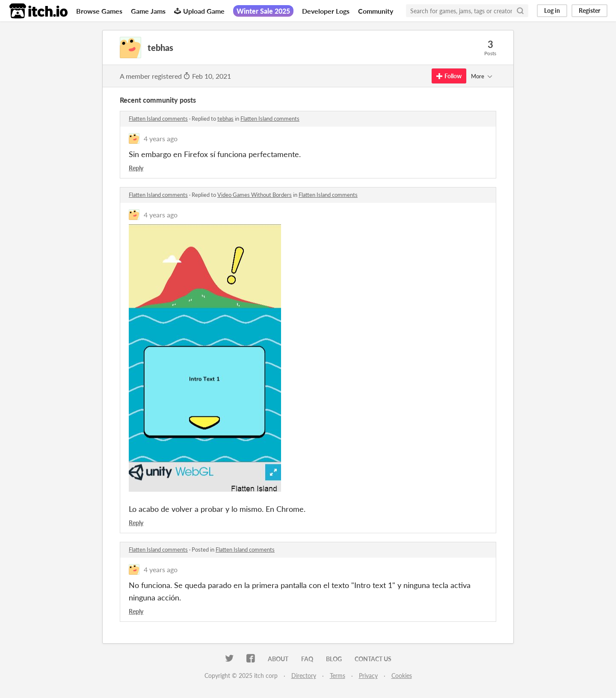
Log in (552, 10)
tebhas (225, 119)
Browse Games (99, 11)
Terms (338, 676)
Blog (334, 659)
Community (376, 11)
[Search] (520, 11)
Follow (449, 76)
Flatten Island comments (158, 119)
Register (589, 10)
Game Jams (148, 11)
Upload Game (199, 11)
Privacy (368, 676)
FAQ (307, 659)
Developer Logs (326, 11)
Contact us (373, 659)
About (278, 659)
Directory (304, 676)
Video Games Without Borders (255, 195)
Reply (136, 168)
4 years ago (161, 138)
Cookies (402, 676)
